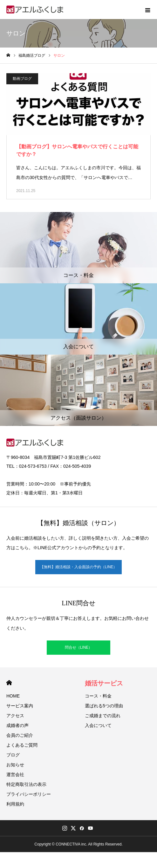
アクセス (15, 716)
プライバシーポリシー (29, 794)
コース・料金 (98, 696)
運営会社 (15, 775)
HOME (9, 683)
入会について (98, 725)
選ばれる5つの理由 (104, 706)
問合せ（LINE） (79, 647)
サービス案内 (20, 706)
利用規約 (15, 804)
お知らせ (15, 765)
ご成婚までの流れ (103, 716)
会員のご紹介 (20, 735)
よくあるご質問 (22, 745)
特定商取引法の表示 (26, 784)
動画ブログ (22, 79)
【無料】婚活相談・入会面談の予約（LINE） (79, 567)
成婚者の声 (17, 725)
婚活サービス (104, 683)
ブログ (13, 755)
